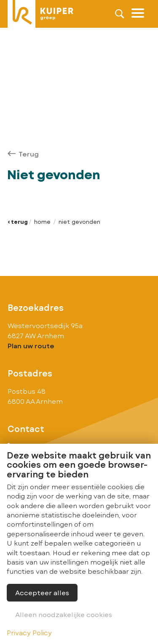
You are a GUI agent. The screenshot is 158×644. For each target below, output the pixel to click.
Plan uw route (31, 346)
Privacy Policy (29, 632)
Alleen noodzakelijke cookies (64, 614)
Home (42, 222)
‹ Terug (18, 222)
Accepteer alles (42, 592)
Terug (23, 154)
